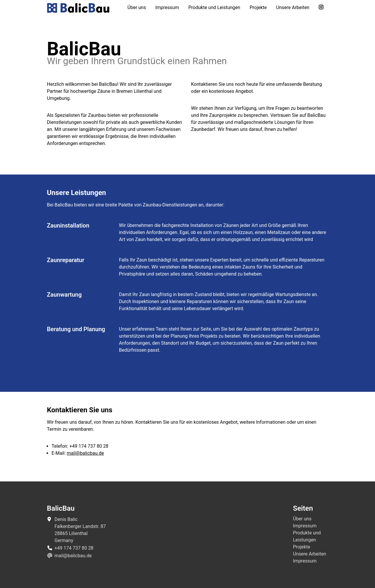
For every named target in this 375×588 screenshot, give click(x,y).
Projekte (258, 7)
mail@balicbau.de (85, 453)
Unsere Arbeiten (293, 7)
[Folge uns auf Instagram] (321, 8)
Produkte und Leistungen (214, 7)
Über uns (137, 7)
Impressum (167, 7)
